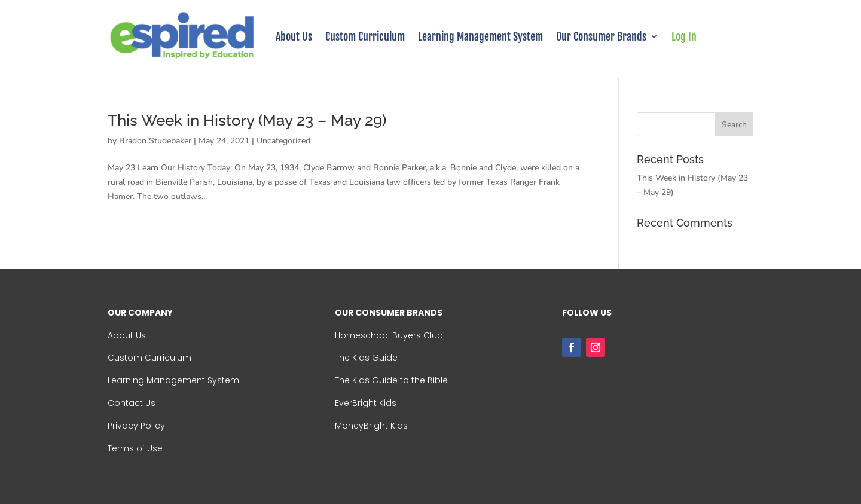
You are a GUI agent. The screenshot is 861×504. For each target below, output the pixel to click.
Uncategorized (283, 141)
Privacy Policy (136, 426)
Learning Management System (480, 36)
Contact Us (132, 403)
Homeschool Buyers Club (389, 335)
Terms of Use (135, 448)
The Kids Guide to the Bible (391, 380)
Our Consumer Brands (601, 36)
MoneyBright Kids (371, 426)
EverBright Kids (366, 403)
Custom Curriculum (365, 36)
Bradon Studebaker (155, 141)
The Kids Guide (366, 358)
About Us (294, 36)
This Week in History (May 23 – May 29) (247, 120)
